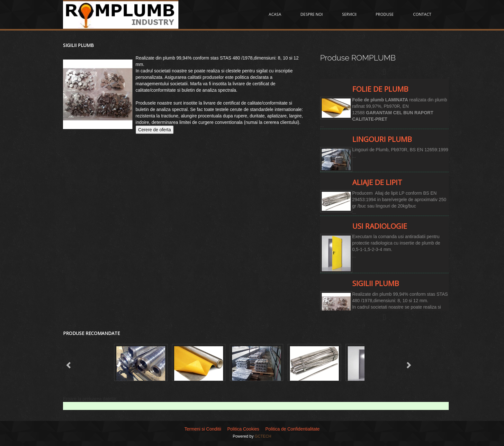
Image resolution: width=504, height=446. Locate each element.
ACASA (275, 14)
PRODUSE (385, 14)
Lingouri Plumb (382, 139)
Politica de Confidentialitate (292, 429)
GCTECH (263, 436)
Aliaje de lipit (377, 182)
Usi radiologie (380, 226)
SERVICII (349, 14)
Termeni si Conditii (203, 429)
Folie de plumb (380, 89)
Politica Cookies (243, 429)
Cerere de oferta (155, 130)
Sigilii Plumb (78, 45)
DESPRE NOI (312, 14)
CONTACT (422, 14)
